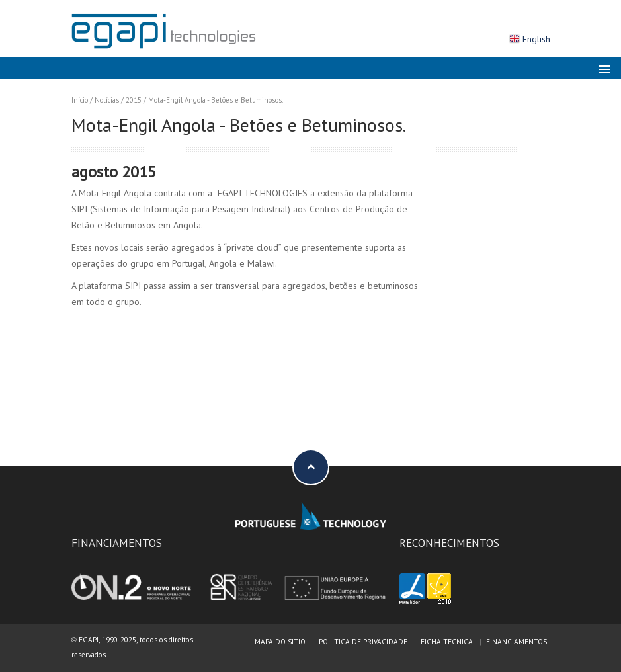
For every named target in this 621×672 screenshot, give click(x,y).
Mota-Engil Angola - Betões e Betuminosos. (216, 100)
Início (80, 100)
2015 (134, 100)
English (536, 39)
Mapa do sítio (280, 642)
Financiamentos (517, 642)
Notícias (107, 100)
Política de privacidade (363, 642)
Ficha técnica (447, 642)
